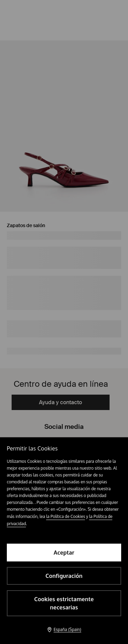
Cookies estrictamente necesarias (64, 603)
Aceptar (64, 553)
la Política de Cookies (66, 516)
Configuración (64, 576)
